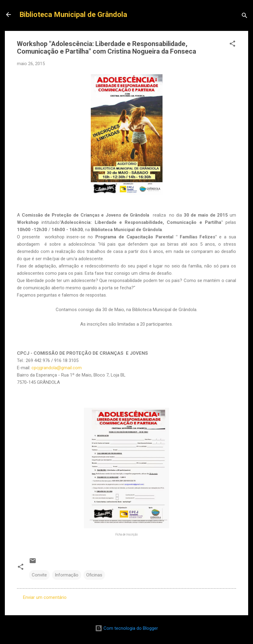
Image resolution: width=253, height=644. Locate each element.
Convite (39, 575)
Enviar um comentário (45, 597)
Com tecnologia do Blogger (126, 628)
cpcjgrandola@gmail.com (57, 368)
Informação (67, 575)
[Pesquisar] (245, 17)
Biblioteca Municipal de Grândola (73, 15)
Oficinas (94, 575)
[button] (232, 45)
